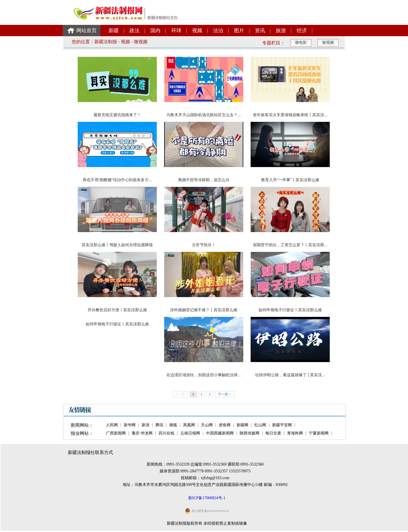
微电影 (301, 43)
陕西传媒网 (249, 433)
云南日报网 (190, 433)
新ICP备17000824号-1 (207, 498)
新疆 (114, 31)
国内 (155, 31)
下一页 (224, 394)
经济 (302, 31)
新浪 (146, 425)
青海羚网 (295, 433)
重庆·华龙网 (142, 433)
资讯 (260, 31)
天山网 (207, 425)
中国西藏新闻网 (220, 433)
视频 (197, 31)
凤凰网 (189, 425)
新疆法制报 (106, 42)
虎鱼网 (225, 425)
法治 (218, 31)
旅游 (281, 31)
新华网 (130, 425)
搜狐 (173, 425)
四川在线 (166, 433)
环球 (176, 31)
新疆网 (242, 425)
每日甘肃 (273, 433)
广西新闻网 (116, 433)
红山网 (260, 425)
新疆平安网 (282, 425)
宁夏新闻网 (319, 433)
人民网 (112, 425)
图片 (239, 31)
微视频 (141, 42)
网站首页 (86, 31)
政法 (134, 31)
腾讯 (159, 425)
